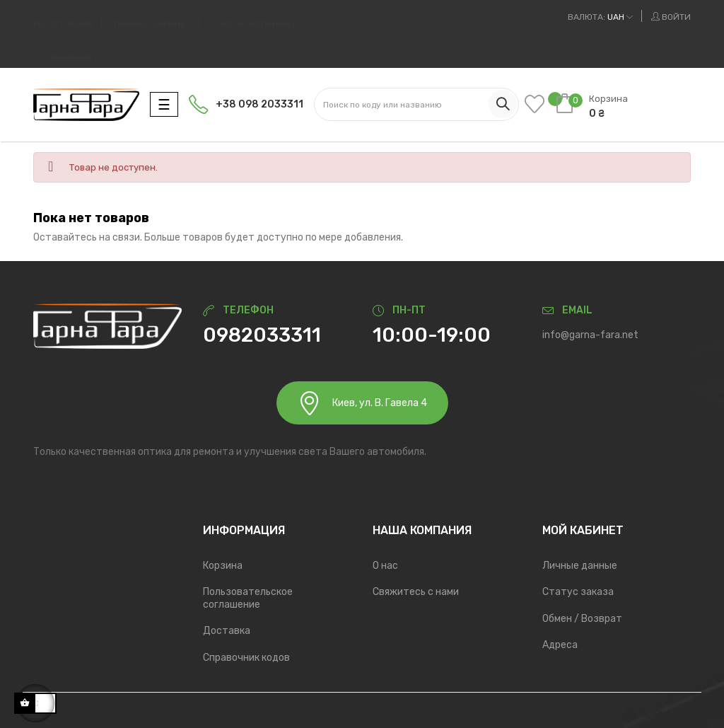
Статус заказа (578, 592)
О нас (385, 566)
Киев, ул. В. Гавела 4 (362, 403)
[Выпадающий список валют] (600, 17)
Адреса (560, 645)
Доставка (227, 631)
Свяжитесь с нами (416, 592)
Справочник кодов (246, 658)
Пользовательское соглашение (248, 598)
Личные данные (580, 566)
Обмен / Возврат (582, 619)
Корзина (223, 566)
